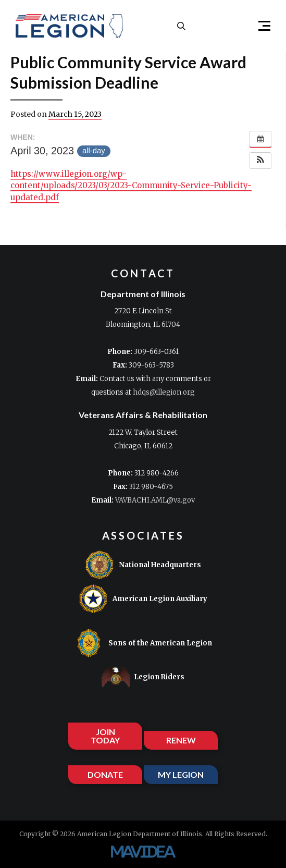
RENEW (181, 740)
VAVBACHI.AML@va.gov (155, 500)
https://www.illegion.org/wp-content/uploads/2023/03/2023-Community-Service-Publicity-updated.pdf (131, 186)
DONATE (105, 774)
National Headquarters (143, 565)
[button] (260, 26)
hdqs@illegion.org (164, 392)
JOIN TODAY (105, 736)
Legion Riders (143, 677)
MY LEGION (181, 774)
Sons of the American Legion (143, 643)
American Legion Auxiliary (143, 599)
